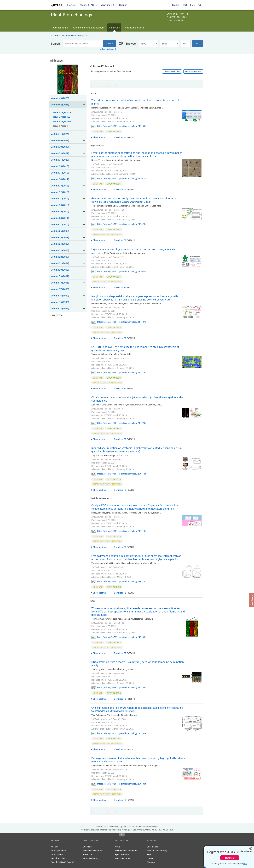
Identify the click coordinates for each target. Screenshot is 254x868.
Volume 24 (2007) (60, 244)
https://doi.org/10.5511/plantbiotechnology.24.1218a (122, 531)
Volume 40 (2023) (60, 140)
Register (230, 858)
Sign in (176, 5)
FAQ (149, 854)
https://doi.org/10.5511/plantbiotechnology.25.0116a (122, 581)
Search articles (58, 858)
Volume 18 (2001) (60, 283)
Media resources (123, 858)
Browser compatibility (157, 851)
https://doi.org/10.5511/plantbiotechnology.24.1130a (122, 126)
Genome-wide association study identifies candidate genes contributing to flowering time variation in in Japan (134, 200)
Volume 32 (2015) (60, 192)
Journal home (60, 27)
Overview (87, 847)
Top (122, 835)
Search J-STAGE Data (62, 862)
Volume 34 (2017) (60, 179)
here (245, 863)
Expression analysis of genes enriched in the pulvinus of (133, 249)
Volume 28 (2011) (60, 218)
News (118, 847)
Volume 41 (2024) (60, 134)
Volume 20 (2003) (60, 270)
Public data (88, 854)
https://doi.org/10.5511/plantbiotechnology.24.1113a (122, 372)
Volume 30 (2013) (60, 205)
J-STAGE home (57, 35)
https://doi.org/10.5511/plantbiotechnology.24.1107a (122, 322)
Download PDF (121, 137)
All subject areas (59, 851)
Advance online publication (88, 27)
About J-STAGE (88, 5)
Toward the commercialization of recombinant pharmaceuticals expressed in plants (136, 102)
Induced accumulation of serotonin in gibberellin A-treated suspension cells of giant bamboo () (137, 450)
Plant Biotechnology (75, 35)
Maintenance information (126, 851)
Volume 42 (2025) (60, 105)
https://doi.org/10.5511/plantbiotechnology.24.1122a (122, 688)
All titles (55, 847)
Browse (72, 5)
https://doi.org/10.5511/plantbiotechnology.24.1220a (122, 423)
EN (193, 5)
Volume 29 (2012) (60, 211)
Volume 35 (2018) (60, 173)
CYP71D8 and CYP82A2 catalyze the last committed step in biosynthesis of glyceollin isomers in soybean (135, 349)
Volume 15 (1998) (60, 302)
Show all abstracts (193, 71)
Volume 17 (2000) (60, 289)
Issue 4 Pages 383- (62, 112)
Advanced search (108, 49)
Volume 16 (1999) (60, 296)
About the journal (135, 27)
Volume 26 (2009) (60, 231)
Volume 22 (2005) (60, 257)
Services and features (93, 851)
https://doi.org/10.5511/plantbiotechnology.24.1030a (122, 271)
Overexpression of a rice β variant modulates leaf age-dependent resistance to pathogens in (137, 709)
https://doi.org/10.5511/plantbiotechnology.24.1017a (122, 178)
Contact (150, 858)
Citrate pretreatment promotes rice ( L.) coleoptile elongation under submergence (137, 399)
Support (124, 5)
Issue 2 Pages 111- (62, 121)
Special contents (123, 854)
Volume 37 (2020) (60, 160)
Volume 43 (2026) (60, 98)
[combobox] (149, 44)
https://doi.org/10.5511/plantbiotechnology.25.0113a (122, 474)
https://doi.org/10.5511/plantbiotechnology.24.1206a (122, 733)
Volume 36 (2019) (60, 166)
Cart (185, 5)
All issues (114, 27)
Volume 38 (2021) (60, 153)
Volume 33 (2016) (60, 186)
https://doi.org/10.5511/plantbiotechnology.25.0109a (122, 784)
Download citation (172, 71)
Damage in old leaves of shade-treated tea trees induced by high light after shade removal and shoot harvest (138, 760)
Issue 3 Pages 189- (62, 117)
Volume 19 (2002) (60, 276)
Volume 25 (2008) (60, 237)
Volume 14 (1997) (60, 308)
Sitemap (151, 862)
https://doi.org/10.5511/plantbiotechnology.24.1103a (122, 637)
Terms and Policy (91, 858)
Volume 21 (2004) (60, 263)
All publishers (57, 854)
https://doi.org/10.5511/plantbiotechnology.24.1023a (122, 224)
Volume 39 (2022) (60, 147)
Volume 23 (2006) (60, 250)
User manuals (153, 847)
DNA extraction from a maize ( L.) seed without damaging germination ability (138, 664)
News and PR (108, 5)
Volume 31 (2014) (60, 199)
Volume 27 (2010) (60, 224)
